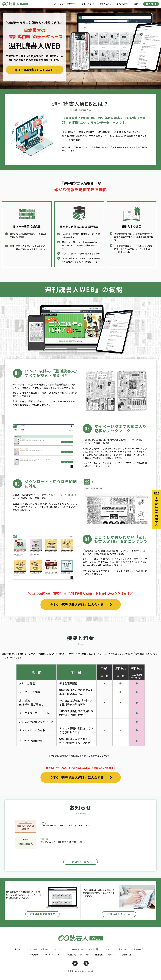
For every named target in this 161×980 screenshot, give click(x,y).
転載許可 (112, 955)
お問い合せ (123, 949)
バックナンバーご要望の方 (65, 4)
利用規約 (34, 955)
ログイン (151, 4)
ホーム (17, 949)
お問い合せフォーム (119, 914)
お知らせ (137, 4)
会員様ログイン (140, 949)
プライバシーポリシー (53, 955)
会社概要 (99, 955)
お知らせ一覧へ (80, 862)
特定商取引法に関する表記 (79, 955)
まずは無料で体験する (43, 914)
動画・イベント (88, 4)
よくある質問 (122, 4)
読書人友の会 (106, 4)
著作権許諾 (126, 955)
